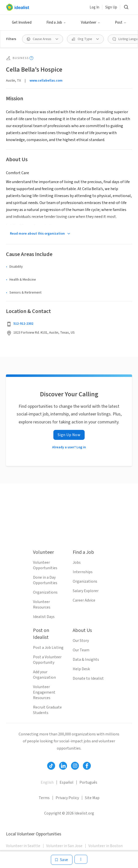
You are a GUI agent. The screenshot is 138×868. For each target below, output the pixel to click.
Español (67, 782)
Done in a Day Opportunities (45, 580)
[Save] (62, 860)
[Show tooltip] (31, 58)
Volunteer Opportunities (45, 565)
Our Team (81, 650)
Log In (94, 7)
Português (88, 782)
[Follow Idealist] (51, 766)
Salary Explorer (86, 591)
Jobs (77, 562)
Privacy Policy (67, 798)
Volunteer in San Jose (64, 846)
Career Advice (84, 600)
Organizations (45, 592)
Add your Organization (44, 675)
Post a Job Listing (48, 648)
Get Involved (22, 23)
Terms (44, 798)
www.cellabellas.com (46, 81)
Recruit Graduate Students (47, 710)
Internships (83, 572)
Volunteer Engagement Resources (44, 692)
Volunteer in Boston (105, 846)
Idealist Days (44, 617)
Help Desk (81, 669)
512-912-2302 (23, 324)
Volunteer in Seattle (23, 846)
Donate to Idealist (88, 678)
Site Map (92, 798)
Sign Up (111, 7)
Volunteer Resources (42, 605)
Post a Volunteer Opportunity (47, 660)
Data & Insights (86, 660)
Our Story (81, 641)
